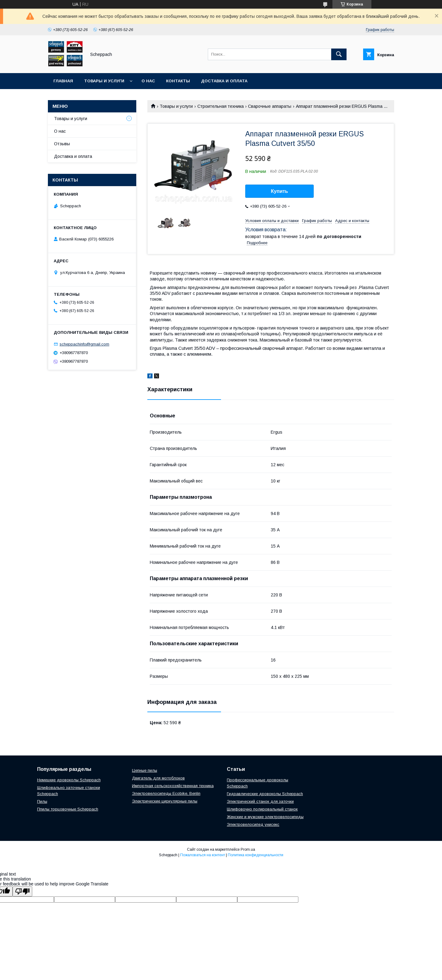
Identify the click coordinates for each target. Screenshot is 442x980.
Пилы (42, 801)
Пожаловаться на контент (203, 855)
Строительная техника (221, 106)
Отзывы (62, 144)
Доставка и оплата (224, 81)
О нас (148, 81)
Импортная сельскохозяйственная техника (173, 786)
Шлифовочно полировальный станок (262, 809)
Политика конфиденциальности (256, 855)
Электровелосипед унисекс (253, 824)
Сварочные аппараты (270, 106)
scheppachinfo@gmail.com (84, 344)
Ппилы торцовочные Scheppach (68, 809)
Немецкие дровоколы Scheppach (69, 780)
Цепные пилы (145, 770)
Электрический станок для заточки (260, 801)
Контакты (178, 81)
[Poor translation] (22, 891)
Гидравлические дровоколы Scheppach (265, 794)
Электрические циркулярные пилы (165, 801)
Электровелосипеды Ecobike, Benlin (166, 793)
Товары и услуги (104, 81)
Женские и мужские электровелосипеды (265, 817)
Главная (63, 81)
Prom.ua (248, 849)
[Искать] (339, 54)
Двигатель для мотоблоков (158, 778)
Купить (280, 191)
